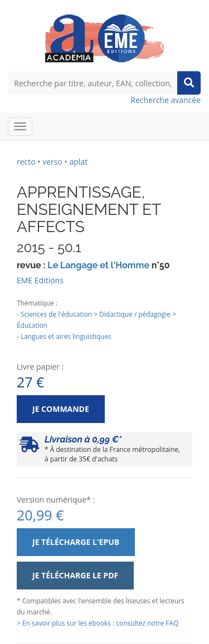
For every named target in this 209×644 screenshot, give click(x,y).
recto (26, 162)
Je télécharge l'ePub (76, 542)
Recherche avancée (166, 100)
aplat (78, 162)
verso (52, 162)
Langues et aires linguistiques (66, 336)
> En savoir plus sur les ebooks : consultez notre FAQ (98, 623)
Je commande (61, 409)
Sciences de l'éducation (56, 314)
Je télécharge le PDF (75, 575)
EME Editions (40, 280)
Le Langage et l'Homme (98, 265)
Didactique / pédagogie (135, 314)
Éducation (32, 325)
